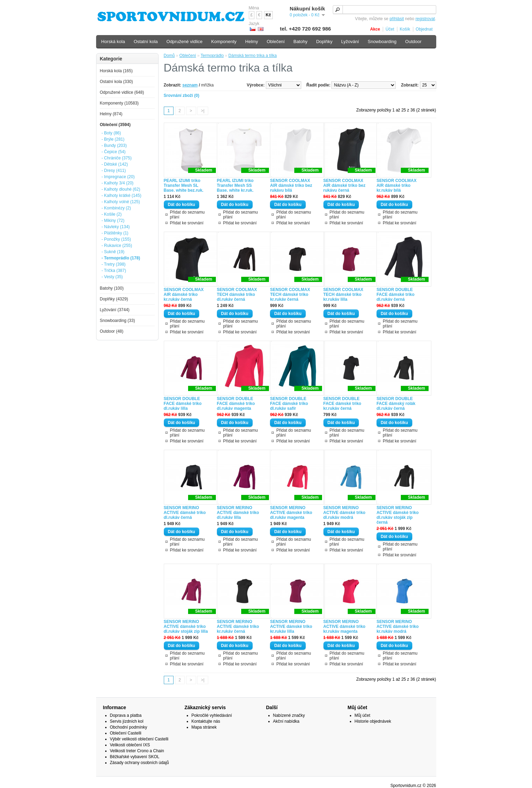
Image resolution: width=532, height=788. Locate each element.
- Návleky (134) (116, 227)
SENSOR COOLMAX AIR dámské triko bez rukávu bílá (291, 185)
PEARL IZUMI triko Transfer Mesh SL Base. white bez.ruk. (184, 185)
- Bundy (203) (114, 146)
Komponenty (224, 42)
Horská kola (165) (116, 71)
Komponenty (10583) (119, 103)
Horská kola (113, 42)
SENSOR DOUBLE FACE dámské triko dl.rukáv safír (289, 404)
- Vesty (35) (112, 277)
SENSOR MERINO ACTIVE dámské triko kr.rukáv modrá (398, 627)
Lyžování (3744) (115, 310)
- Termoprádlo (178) (121, 258)
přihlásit (396, 19)
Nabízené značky (289, 715)
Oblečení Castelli (126, 733)
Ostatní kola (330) (116, 82)
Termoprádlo (212, 56)
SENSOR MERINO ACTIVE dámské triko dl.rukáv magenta (291, 513)
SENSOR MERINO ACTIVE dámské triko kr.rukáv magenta (344, 627)
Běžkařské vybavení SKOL (135, 757)
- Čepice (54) (114, 152)
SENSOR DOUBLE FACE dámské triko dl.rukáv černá (395, 295)
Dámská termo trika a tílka (252, 56)
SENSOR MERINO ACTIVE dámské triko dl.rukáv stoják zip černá (398, 515)
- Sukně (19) (113, 252)
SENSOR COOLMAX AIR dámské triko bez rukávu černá (344, 185)
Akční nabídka (286, 721)
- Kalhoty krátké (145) (122, 196)
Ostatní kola (146, 42)
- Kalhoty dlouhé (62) (121, 189)
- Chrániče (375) (117, 158)
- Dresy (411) (114, 171)
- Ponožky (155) (116, 239)
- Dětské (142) (115, 164)
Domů (169, 56)
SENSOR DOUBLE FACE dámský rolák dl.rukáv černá (396, 404)
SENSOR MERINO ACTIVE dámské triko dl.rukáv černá (185, 513)
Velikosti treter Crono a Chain (137, 751)
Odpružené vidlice (185, 42)
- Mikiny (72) (113, 221)
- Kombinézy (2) (116, 208)
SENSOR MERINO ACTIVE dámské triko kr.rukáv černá (238, 627)
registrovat (425, 19)
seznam (190, 85)
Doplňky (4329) (114, 299)
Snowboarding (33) (117, 321)
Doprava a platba (126, 715)
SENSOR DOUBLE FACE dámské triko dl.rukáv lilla (183, 404)
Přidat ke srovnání (187, 223)
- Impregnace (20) (118, 177)
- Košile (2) (112, 214)
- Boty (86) (111, 133)
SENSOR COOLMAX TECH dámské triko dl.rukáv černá (237, 295)
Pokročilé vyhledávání (212, 715)
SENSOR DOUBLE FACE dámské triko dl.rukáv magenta (236, 404)
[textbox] (385, 10)
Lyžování (350, 42)
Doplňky (324, 42)
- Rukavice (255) (117, 246)
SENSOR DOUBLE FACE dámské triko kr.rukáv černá (342, 404)
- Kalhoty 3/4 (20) (118, 183)
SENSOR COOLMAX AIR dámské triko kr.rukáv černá (184, 295)
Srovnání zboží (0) (182, 96)
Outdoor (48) (112, 331)
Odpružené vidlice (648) (122, 92)
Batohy (300, 42)
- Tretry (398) (114, 264)
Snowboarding (382, 42)
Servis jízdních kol (127, 721)
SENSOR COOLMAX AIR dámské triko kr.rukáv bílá (396, 185)
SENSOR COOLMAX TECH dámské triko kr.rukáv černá (290, 295)
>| (203, 111)
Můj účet (362, 715)
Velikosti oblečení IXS (130, 745)
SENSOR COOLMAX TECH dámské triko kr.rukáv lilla (343, 295)
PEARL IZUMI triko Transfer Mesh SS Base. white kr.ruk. (235, 185)
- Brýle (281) (113, 139)
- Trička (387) (114, 271)
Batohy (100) (112, 288)
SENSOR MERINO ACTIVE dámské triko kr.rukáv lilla (291, 627)
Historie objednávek (373, 721)
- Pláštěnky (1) (115, 233)
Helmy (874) (111, 114)
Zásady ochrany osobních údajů (140, 763)
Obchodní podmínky (129, 727)
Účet (390, 29)
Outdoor (413, 42)
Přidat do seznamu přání (187, 215)
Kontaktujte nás (206, 721)
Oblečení (188, 56)
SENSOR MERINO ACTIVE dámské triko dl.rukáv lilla (238, 513)
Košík (405, 29)
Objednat (424, 29)
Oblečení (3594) (115, 125)
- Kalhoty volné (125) (121, 202)
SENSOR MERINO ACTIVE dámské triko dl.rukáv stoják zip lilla (186, 627)
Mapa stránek (204, 727)
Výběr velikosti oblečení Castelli (139, 739)
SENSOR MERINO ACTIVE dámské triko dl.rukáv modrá (344, 513)
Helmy (252, 42)
